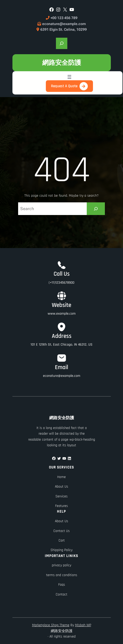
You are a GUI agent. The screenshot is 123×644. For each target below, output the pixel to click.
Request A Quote (64, 86)
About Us (62, 487)
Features (62, 506)
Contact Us (62, 531)
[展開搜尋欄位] (62, 43)
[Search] (96, 209)
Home (62, 477)
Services (62, 496)
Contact (62, 594)
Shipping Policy (62, 550)
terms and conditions (62, 575)
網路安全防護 (62, 63)
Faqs (62, 585)
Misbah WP (83, 625)
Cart (62, 540)
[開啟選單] (69, 77)
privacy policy (62, 565)
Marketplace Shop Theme (51, 625)
